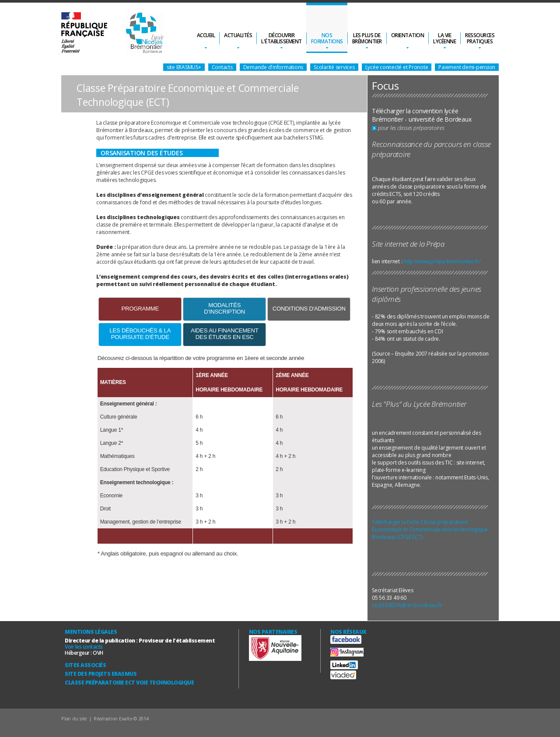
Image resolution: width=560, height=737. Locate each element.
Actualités (238, 35)
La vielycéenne (444, 38)
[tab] (140, 309)
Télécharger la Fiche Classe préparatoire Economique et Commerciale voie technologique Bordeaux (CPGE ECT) (430, 529)
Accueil (206, 35)
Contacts (222, 67)
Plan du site (74, 718)
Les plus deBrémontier (367, 38)
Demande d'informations (273, 67)
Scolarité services (334, 67)
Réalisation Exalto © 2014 (121, 718)
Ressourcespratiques (480, 38)
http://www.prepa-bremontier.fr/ (442, 261)
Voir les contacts (84, 647)
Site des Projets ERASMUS (101, 674)
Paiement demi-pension (467, 67)
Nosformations (327, 38)
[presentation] (140, 309)
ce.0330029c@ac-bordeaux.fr (407, 605)
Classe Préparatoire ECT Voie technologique (129, 683)
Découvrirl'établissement (282, 38)
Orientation (408, 35)
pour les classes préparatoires (411, 128)
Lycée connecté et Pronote (397, 67)
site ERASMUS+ (184, 67)
